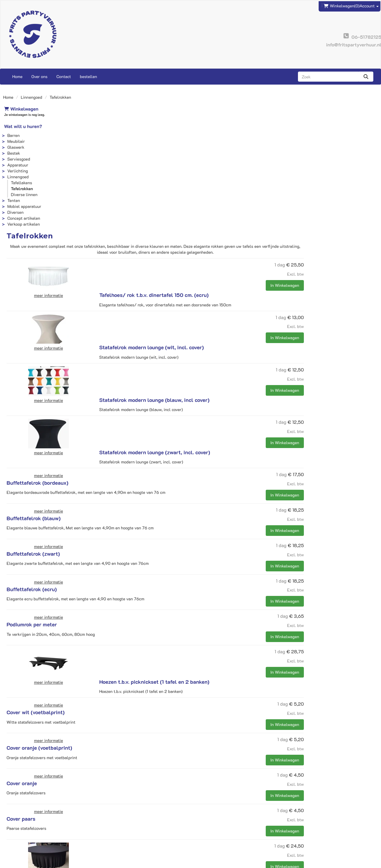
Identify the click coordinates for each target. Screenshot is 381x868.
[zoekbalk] (328, 77)
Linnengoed (31, 97)
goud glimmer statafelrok (203, 718)
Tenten (13, 200)
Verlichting (17, 171)
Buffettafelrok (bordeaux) (204, 312)
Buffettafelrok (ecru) (198, 419)
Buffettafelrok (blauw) (200, 348)
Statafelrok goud (193, 761)
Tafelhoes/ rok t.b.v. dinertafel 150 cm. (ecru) (227, 140)
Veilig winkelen (209, 825)
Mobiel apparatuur (23, 206)
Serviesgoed (18, 159)
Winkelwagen (20, 109)
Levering (203, 819)
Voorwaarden (207, 831)
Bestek (13, 153)
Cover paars (187, 639)
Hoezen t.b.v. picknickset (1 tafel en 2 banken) (228, 489)
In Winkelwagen (359, 159)
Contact (64, 76)
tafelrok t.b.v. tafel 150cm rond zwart (217, 675)
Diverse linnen (23, 194)
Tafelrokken (21, 189)
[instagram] (372, 863)
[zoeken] (366, 77)
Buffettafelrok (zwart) (199, 383)
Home (18, 76)
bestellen (88, 76)
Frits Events (113, 819)
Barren (13, 135)
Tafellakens (21, 183)
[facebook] (362, 863)
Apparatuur (17, 165)
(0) (342, 5)
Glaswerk (15, 147)
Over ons (39, 76)
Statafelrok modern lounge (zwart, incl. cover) (228, 269)
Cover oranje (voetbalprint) (205, 568)
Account (369, 5)
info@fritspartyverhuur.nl (32, 819)
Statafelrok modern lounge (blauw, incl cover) (228, 226)
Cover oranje (188, 604)
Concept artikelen (23, 218)
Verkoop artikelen (23, 224)
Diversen (15, 212)
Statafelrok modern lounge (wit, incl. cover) (225, 183)
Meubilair (15, 141)
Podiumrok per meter (198, 454)
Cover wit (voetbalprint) (202, 533)
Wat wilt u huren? (22, 126)
